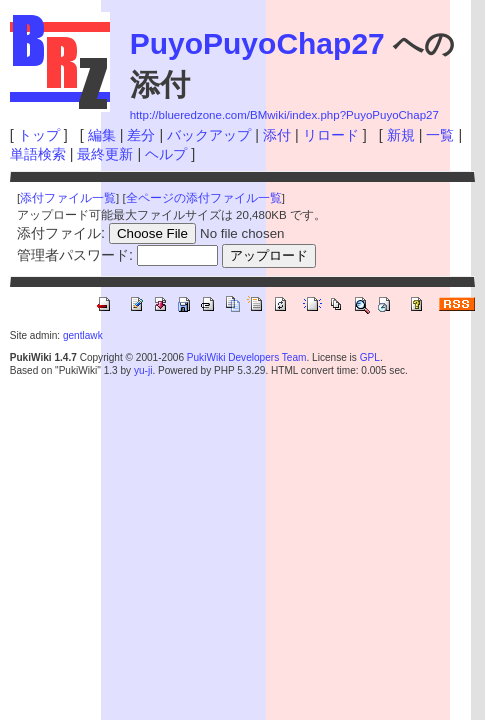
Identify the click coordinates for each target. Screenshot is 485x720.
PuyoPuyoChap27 (257, 43)
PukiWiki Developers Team (247, 357)
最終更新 (105, 154)
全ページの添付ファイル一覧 (204, 198)
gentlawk (83, 335)
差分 (141, 135)
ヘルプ (166, 154)
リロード (331, 135)
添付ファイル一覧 (68, 198)
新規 (401, 135)
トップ (39, 135)
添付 (277, 135)
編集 (102, 135)
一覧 (440, 135)
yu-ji (143, 370)
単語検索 (38, 154)
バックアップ (209, 135)
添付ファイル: (61, 233)
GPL (370, 357)
